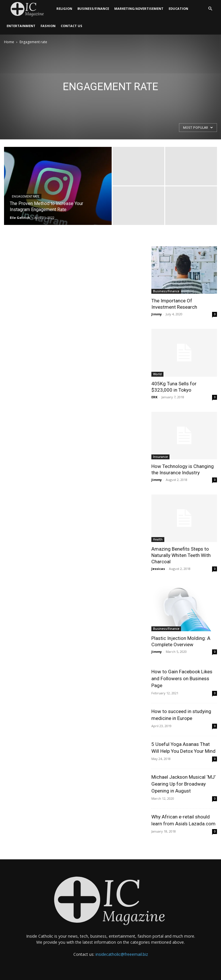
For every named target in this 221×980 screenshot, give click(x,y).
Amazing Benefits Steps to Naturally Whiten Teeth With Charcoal (181, 555)
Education (178, 8)
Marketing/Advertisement (139, 8)
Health (158, 539)
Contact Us (72, 26)
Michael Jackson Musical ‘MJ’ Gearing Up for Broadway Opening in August (183, 784)
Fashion (48, 26)
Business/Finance (93, 8)
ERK (154, 397)
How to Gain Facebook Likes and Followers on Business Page (182, 678)
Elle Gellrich (20, 218)
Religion (64, 8)
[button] (210, 9)
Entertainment (21, 26)
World (157, 374)
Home (9, 42)
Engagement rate (26, 197)
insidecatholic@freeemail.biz (122, 954)
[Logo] (29, 9)
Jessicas (158, 569)
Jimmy (157, 314)
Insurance (160, 457)
